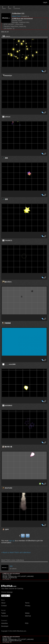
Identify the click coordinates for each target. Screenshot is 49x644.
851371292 (8, 488)
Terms (27, 603)
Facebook (5, 616)
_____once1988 (10, 364)
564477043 (16, 16)
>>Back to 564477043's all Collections (16, 552)
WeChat (28, 616)
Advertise (4, 623)
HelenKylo (8, 76)
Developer (5, 626)
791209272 (8, 241)
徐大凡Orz (8, 282)
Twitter (3, 613)
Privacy (28, 606)
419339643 (8, 406)
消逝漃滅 (8, 323)
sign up (12, 541)
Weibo (27, 613)
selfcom (8, 117)
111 (11, 566)
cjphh (7, 529)
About (3, 603)
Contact (4, 606)
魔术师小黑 (8, 447)
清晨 (6, 158)
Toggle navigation (3, 2)
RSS (27, 623)
